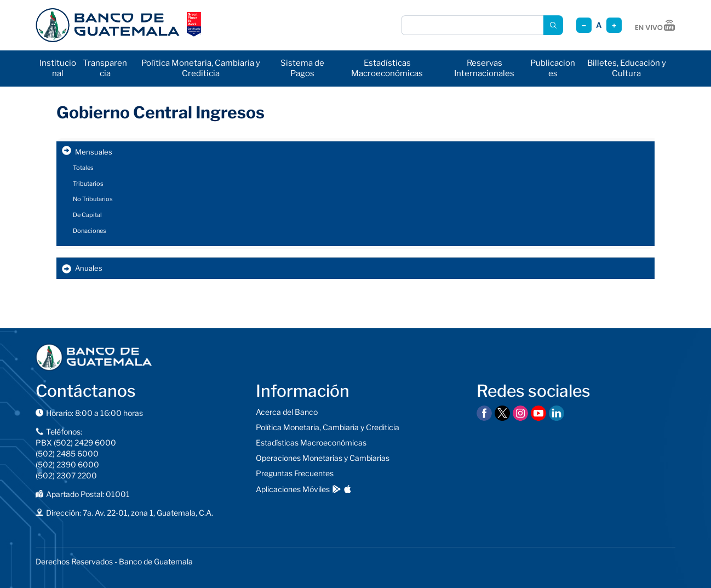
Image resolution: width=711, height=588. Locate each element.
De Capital (87, 215)
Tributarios (88, 184)
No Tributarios (93, 199)
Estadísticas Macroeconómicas (387, 68)
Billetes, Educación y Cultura (627, 68)
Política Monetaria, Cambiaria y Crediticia (201, 68)
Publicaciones (553, 68)
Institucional (58, 68)
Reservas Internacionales (484, 68)
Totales (83, 168)
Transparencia (105, 68)
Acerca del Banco (287, 412)
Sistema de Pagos (302, 68)
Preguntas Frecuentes (295, 473)
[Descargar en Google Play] (337, 489)
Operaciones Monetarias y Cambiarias (323, 458)
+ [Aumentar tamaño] (614, 25)
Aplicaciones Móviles (293, 489)
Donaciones (90, 231)
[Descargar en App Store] (348, 489)
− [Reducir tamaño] (584, 25)
